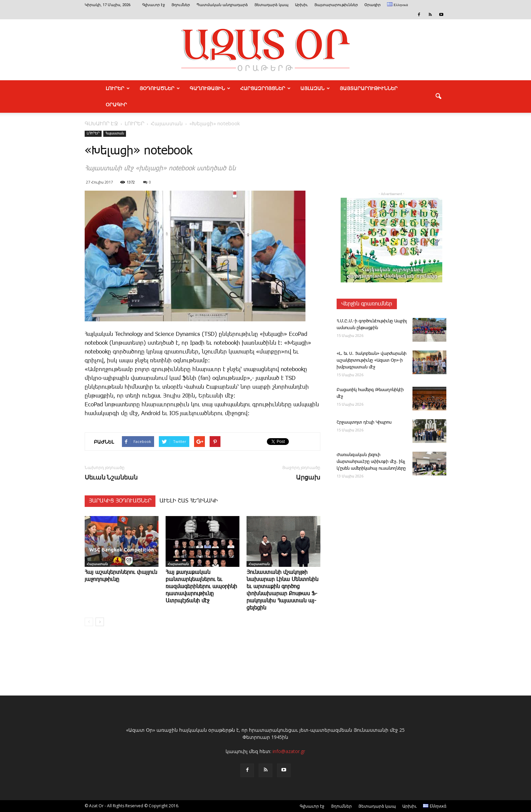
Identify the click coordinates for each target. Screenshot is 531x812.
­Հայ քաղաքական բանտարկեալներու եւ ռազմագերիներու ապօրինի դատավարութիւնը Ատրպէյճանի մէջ (201, 587)
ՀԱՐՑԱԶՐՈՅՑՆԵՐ (265, 88)
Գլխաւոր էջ (154, 5)
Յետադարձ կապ (271, 5)
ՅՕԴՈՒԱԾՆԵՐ (160, 88)
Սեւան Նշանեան (111, 477)
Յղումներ (181, 5)
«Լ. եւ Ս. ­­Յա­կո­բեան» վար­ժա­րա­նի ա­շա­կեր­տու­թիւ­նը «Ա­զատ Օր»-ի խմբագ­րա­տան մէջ (371, 360)
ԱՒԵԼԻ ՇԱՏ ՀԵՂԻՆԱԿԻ (189, 501)
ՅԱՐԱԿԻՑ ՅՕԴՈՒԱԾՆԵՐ (120, 501)
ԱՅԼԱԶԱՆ (315, 88)
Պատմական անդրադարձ (222, 5)
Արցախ (308, 477)
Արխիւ (301, 5)
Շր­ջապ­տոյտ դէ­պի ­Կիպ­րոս (364, 422)
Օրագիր (373, 5)
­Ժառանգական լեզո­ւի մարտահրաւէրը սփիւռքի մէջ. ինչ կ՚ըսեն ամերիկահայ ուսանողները (371, 462)
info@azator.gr (289, 751)
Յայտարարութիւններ (336, 5)
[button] (438, 97)
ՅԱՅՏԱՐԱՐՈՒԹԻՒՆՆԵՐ (369, 88)
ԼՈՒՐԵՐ (118, 88)
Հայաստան (115, 133)
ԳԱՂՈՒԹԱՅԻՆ (210, 88)
